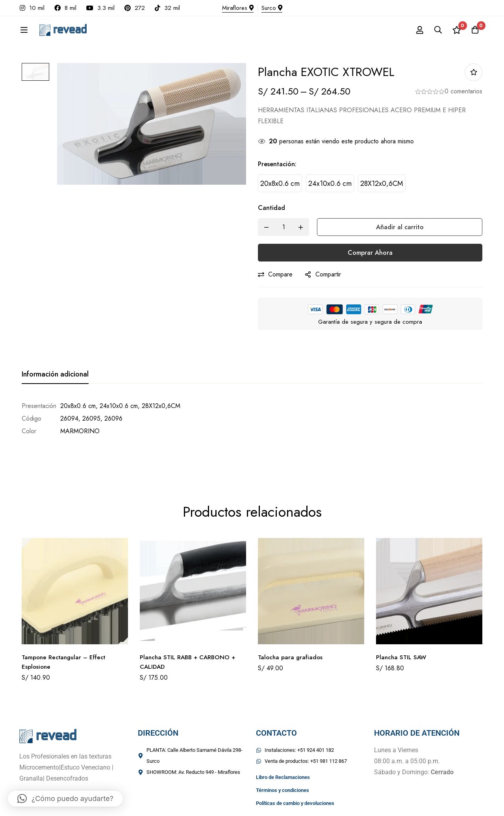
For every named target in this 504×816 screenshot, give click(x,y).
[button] (65, 799)
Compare (280, 274)
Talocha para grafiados (291, 628)
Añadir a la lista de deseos (473, 72)
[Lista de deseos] (454, 30)
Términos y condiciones (283, 761)
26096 (113, 418)
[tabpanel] (252, 419)
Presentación (277, 164)
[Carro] (474, 30)
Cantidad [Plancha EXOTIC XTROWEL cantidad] (271, 208)
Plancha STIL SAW (402, 628)
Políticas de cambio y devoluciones (295, 774)
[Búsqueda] (435, 30)
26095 (91, 418)
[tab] (55, 375)
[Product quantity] (283, 227)
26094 (69, 418)
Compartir (328, 274)
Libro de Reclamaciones (283, 748)
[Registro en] (415, 30)
